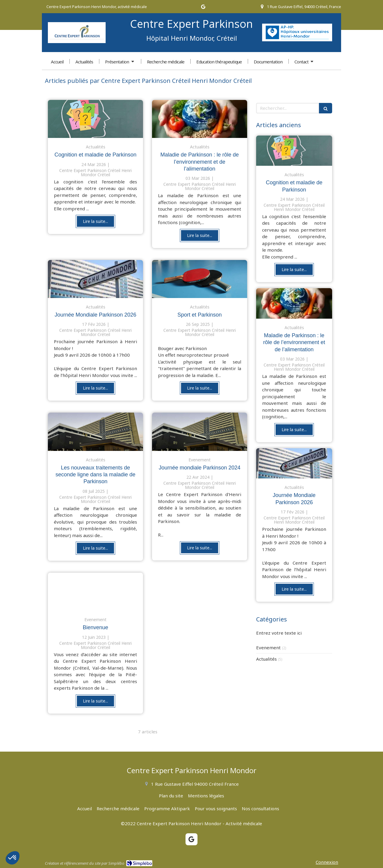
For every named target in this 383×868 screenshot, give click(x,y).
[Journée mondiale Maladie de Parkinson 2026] (95, 279)
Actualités (266, 659)
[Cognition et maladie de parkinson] (95, 119)
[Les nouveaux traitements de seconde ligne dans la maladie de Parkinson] (95, 432)
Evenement (268, 647)
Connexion (327, 862)
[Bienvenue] (95, 592)
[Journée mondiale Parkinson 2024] (200, 432)
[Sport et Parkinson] (200, 279)
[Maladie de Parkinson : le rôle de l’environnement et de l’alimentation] (200, 119)
